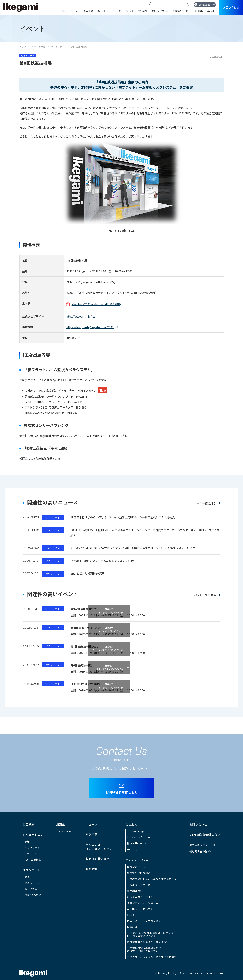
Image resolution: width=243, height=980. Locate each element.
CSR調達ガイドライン (140, 897)
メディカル (31, 853)
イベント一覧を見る (204, 595)
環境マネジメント (138, 867)
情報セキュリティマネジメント (145, 921)
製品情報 (88, 11)
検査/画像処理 (33, 860)
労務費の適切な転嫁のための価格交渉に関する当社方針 (144, 949)
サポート (101, 11)
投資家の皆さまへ (181, 11)
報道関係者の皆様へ (201, 851)
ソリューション (70, 11)
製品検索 (29, 824)
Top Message (136, 831)
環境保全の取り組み (139, 873)
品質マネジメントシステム (143, 903)
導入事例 (92, 834)
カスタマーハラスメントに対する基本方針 (152, 957)
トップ (23, 46)
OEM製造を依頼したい (205, 834)
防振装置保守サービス (202, 845)
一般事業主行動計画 (139, 885)
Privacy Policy (167, 973)
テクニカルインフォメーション (99, 847)
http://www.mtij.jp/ (79, 316)
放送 (27, 841)
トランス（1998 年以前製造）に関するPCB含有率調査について (150, 934)
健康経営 (132, 927)
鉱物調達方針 (135, 891)
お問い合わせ (231, 7)
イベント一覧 (38, 46)
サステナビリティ (160, 11)
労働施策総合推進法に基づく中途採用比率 (152, 879)
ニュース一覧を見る (204, 503)
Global (210, 11)
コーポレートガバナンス (141, 909)
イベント (129, 11)
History (132, 849)
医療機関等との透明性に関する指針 (148, 942)
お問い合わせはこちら (122, 792)
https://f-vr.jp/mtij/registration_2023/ (90, 327)
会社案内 (142, 11)
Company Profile (138, 837)
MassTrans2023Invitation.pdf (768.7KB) (96, 304)
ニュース (117, 11)
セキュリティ (57, 46)
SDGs (131, 915)
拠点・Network (137, 843)
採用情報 (199, 11)
